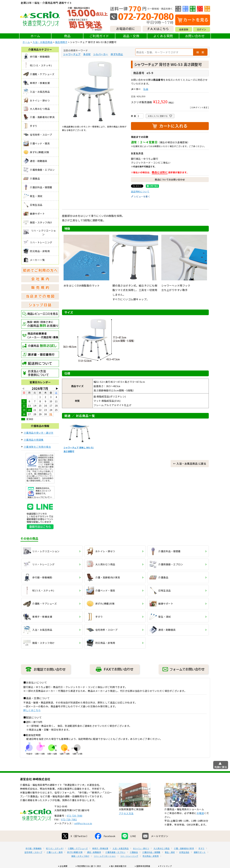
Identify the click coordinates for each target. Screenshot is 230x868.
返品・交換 (131, 36)
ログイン (202, 29)
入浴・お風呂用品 (42, 42)
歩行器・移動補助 (34, 848)
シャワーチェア (72, 54)
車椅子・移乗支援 (100, 848)
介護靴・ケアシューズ (78, 848)
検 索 (200, 52)
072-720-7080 (75, 816)
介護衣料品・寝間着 (151, 852)
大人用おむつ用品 (161, 848)
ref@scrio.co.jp (83, 823)
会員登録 (184, 29)
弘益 (146, 89)
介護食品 (134, 852)
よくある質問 (163, 36)
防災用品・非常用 (151, 856)
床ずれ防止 (117, 54)
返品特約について (140, 191)
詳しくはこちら (32, 710)
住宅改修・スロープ (33, 852)
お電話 (200, 813)
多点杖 (87, 54)
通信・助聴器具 (94, 852)
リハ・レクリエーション (105, 856)
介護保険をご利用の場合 (37, 447)
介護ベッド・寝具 (55, 852)
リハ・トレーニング (129, 856)
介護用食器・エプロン (115, 852)
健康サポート (200, 852)
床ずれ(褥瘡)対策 (75, 852)
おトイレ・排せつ (141, 848)
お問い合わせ (195, 36)
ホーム (35, 36)
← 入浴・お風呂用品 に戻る (190, 464)
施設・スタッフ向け (80, 856)
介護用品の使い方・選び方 (39, 433)
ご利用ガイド (99, 36)
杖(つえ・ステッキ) (55, 848)
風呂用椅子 (61, 42)
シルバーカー (101, 54)
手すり (201, 848)
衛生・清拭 (170, 852)
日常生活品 (184, 852)
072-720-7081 (69, 819)
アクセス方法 (126, 813)
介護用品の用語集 (34, 440)
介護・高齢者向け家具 (184, 848)
